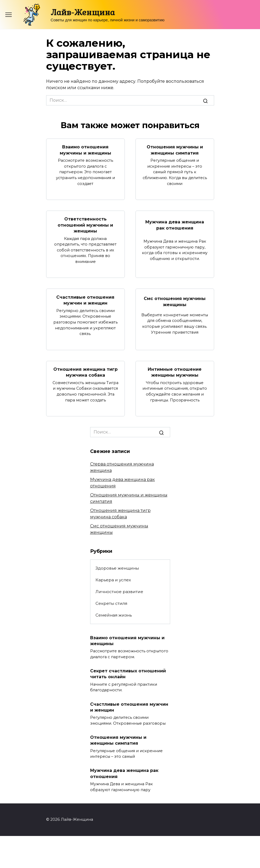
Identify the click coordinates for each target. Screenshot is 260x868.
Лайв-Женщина (83, 12)
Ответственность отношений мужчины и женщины (85, 225)
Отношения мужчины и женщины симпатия (175, 150)
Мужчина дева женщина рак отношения (175, 225)
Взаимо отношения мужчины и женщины (85, 150)
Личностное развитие (119, 591)
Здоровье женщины (117, 568)
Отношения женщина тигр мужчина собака (85, 372)
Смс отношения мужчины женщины (175, 301)
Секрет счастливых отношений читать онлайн (128, 674)
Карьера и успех (113, 580)
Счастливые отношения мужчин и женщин (85, 300)
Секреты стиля (111, 603)
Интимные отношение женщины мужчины (175, 372)
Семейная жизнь (114, 615)
